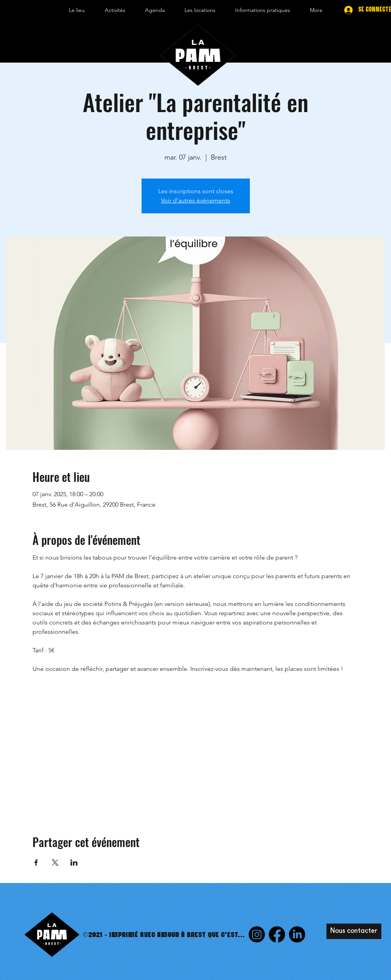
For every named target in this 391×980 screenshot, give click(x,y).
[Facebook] (277, 934)
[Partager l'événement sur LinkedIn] (74, 863)
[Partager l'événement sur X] (55, 863)
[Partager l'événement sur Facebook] (36, 863)
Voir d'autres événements (195, 200)
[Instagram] (257, 934)
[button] (77, 10)
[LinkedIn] (297, 934)
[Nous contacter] (354, 931)
